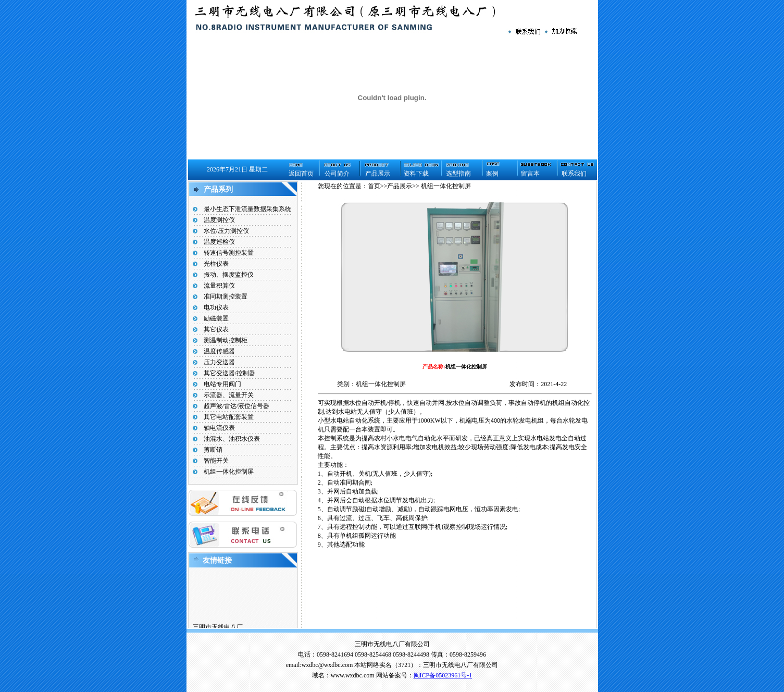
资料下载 (416, 174)
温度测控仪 (219, 220)
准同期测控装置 (226, 296)
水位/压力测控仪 (226, 231)
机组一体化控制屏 (229, 472)
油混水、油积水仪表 (232, 439)
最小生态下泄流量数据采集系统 (247, 209)
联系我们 (574, 174)
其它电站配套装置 (229, 417)
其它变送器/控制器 (229, 373)
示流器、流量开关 (229, 395)
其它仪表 (216, 329)
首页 (374, 186)
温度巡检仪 (219, 242)
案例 (492, 174)
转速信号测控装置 (229, 253)
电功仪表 (216, 307)
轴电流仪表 (219, 428)
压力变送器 (219, 362)
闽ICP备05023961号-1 (443, 675)
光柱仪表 (216, 264)
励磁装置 (216, 318)
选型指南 (458, 174)
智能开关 (216, 461)
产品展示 (378, 174)
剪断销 (213, 450)
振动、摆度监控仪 (229, 275)
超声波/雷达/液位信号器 (237, 406)
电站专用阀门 (222, 384)
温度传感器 (219, 351)
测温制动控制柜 (226, 340)
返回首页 (301, 174)
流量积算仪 (219, 286)
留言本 (530, 174)
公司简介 (337, 174)
